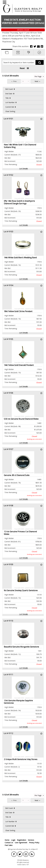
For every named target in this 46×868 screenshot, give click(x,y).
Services (31, 840)
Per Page (39, 76)
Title (7, 98)
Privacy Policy (34, 843)
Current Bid (10, 107)
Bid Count (9, 89)
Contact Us (9, 843)
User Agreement (21, 843)
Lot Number (10, 102)
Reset (22, 68)
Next (36, 81)
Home (7, 840)
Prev (15, 81)
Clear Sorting (10, 111)
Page (4, 81)
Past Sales (9, 845)
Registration (22, 840)
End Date (9, 94)
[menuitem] (23, 89)
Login (13, 840)
